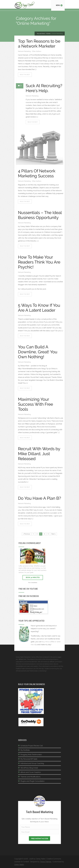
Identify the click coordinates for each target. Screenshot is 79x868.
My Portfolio (25, 750)
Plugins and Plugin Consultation (32, 781)
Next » (54, 534)
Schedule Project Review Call (32, 746)
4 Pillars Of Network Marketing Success (37, 173)
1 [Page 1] (33, 534)
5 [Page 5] (48, 534)
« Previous (26, 534)
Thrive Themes (46, 862)
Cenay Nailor (19, 865)
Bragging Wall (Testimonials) (31, 755)
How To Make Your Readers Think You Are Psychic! (39, 262)
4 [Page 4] (44, 534)
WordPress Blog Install (29, 768)
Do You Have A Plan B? (39, 498)
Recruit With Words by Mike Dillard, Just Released (39, 454)
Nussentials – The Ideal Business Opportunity (40, 215)
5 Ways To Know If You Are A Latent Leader (39, 308)
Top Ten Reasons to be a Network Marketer (39, 44)
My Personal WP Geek (29, 759)
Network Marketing (25, 51)
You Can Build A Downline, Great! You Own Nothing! (38, 352)
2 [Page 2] (37, 534)
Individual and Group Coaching (32, 763)
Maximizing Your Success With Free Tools (35, 404)
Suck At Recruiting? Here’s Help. (44, 88)
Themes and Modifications (30, 777)
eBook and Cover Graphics (31, 772)
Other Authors (37, 51)
